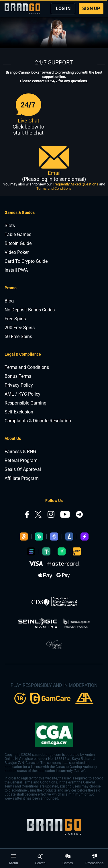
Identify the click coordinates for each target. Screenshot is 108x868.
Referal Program (21, 460)
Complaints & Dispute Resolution (38, 421)
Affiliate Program (22, 478)
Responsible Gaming (25, 403)
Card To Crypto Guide (26, 261)
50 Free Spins (18, 337)
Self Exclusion (19, 412)
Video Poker (17, 252)
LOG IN (63, 8)
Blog (9, 301)
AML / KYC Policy (22, 394)
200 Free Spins (20, 328)
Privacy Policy (19, 385)
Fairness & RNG (20, 452)
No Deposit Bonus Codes (30, 310)
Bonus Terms (18, 376)
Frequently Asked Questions (75, 184)
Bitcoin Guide (18, 243)
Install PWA (16, 270)
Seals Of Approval (23, 469)
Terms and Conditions (54, 188)
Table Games (18, 234)
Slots (10, 226)
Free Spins (15, 319)
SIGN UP (91, 8)
